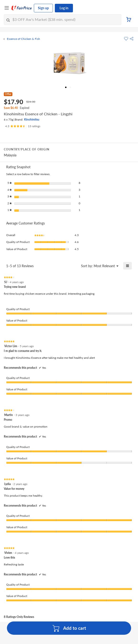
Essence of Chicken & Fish (23, 39)
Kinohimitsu (32, 119)
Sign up (43, 8)
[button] (132, 39)
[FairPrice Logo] (22, 8)
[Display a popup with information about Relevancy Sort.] (74, 266)
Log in (64, 8)
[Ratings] (23, 126)
